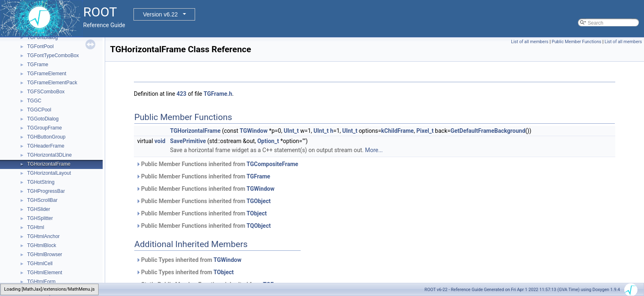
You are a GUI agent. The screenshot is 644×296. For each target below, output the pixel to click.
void (160, 141)
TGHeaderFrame (46, 146)
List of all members (530, 42)
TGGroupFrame (45, 128)
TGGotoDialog (43, 119)
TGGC (34, 101)
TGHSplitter (40, 218)
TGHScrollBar (42, 200)
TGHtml (36, 227)
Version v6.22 (160, 14)
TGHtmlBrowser (45, 254)
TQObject (259, 226)
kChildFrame (397, 131)
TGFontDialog (43, 37)
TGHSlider (39, 209)
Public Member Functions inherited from (217, 164)
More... (374, 150)
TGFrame (38, 65)
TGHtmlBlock (42, 245)
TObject (256, 213)
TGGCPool (39, 110)
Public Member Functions (576, 42)
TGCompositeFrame (272, 164)
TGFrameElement (47, 74)
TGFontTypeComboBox (53, 55)
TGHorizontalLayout (49, 173)
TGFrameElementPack (52, 83)
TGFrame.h (218, 94)
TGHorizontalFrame (49, 164)
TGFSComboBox (46, 92)
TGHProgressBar (46, 191)
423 (182, 94)
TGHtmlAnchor (43, 236)
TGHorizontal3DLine (49, 155)
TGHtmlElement (45, 273)
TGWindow (254, 131)
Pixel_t (425, 131)
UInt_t (291, 131)
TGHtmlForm (41, 282)
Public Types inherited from (189, 260)
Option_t (268, 141)
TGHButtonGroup (46, 137)
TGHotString (41, 182)
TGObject (259, 201)
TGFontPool (40, 46)
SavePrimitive (188, 141)
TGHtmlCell (40, 264)
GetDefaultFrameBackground (488, 131)
